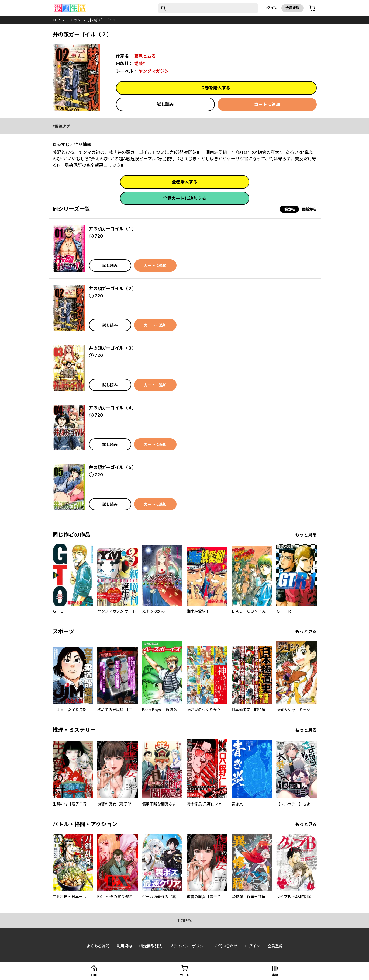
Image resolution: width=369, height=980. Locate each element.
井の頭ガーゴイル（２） (113, 289)
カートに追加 (267, 104)
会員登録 (292, 8)
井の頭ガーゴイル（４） (113, 408)
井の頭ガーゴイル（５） (113, 467)
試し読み (165, 104)
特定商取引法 (151, 946)
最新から (309, 209)
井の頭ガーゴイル (102, 20)
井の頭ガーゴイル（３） (113, 348)
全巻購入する (185, 182)
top (56, 20)
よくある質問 (98, 946)
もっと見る (306, 535)
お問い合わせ (226, 946)
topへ (184, 921)
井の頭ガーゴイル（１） (113, 229)
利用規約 (124, 946)
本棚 (275, 975)
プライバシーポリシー (188, 946)
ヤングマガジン (154, 71)
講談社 (141, 64)
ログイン (270, 8)
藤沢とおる (145, 56)
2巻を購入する (216, 88)
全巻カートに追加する (185, 198)
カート (185, 975)
